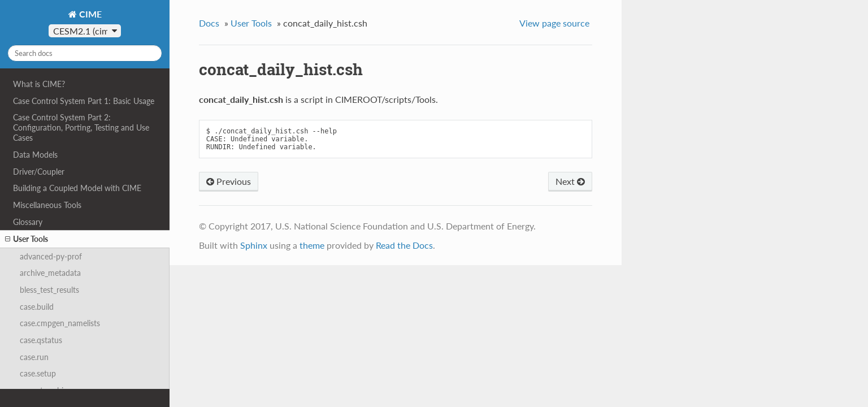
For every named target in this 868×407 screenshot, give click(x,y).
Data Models (35, 155)
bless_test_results (49, 290)
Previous (229, 181)
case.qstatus (41, 340)
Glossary (28, 222)
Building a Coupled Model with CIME (77, 188)
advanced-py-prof (51, 256)
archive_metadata (50, 273)
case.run (34, 357)
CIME (89, 14)
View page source (554, 23)
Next (570, 181)
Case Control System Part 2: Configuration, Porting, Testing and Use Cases (81, 127)
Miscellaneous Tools (47, 205)
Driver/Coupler (39, 172)
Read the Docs (404, 245)
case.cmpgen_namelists (60, 323)
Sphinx (254, 245)
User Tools (27, 239)
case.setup (38, 373)
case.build (37, 307)
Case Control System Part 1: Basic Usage (84, 101)
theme (312, 245)
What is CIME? (39, 84)
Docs (209, 23)
